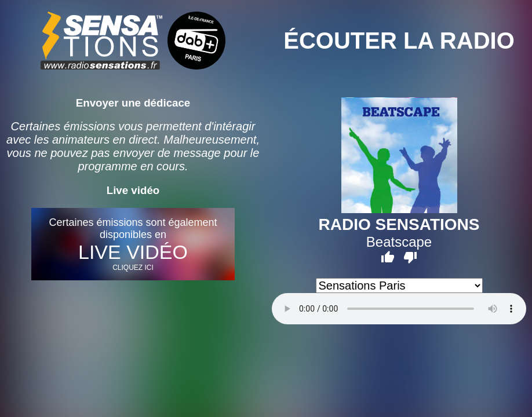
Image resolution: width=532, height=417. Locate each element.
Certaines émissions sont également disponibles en (133, 244)
